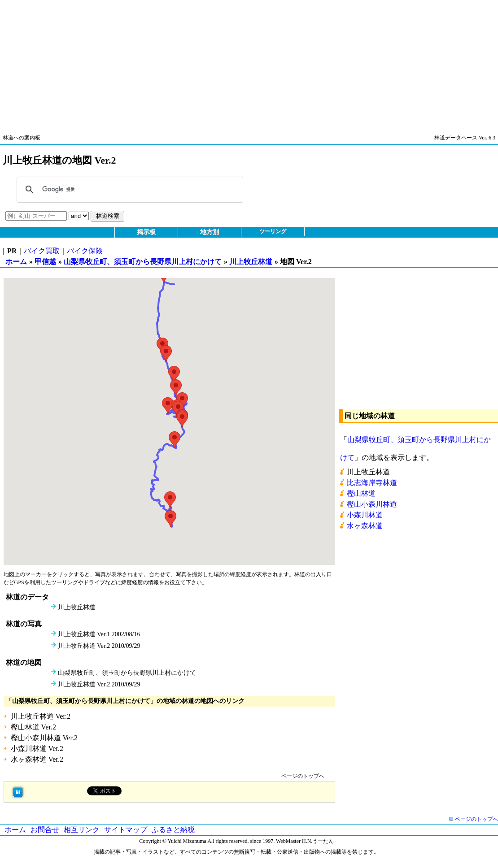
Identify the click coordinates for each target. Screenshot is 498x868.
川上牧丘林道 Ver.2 (41, 716)
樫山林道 (361, 493)
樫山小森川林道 (372, 504)
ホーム (16, 262)
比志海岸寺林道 (372, 483)
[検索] (129, 190)
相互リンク (82, 830)
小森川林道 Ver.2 (37, 749)
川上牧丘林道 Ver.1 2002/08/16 (99, 634)
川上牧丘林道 (251, 262)
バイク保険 (85, 251)
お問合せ (45, 830)
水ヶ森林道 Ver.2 (37, 759)
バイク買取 (42, 251)
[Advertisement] (249, 63)
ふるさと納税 (173, 830)
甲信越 (45, 262)
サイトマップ (126, 830)
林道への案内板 (22, 138)
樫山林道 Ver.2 (33, 727)
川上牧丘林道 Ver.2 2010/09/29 (99, 646)
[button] (170, 519)
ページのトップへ (303, 776)
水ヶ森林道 (365, 526)
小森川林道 (365, 515)
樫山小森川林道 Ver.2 (44, 738)
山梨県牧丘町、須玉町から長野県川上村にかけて (143, 262)
